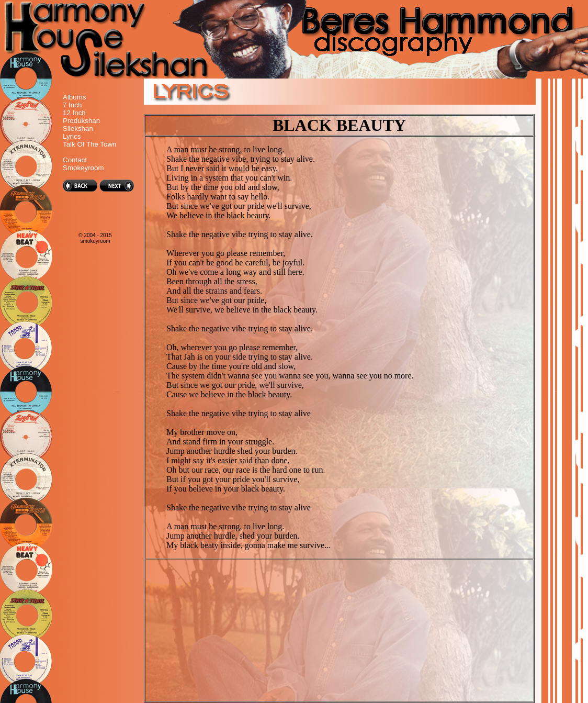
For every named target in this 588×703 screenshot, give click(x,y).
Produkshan (81, 121)
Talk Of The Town (89, 144)
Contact (75, 160)
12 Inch (74, 113)
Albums (74, 97)
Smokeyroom (83, 168)
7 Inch (72, 105)
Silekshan (78, 129)
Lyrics (72, 136)
